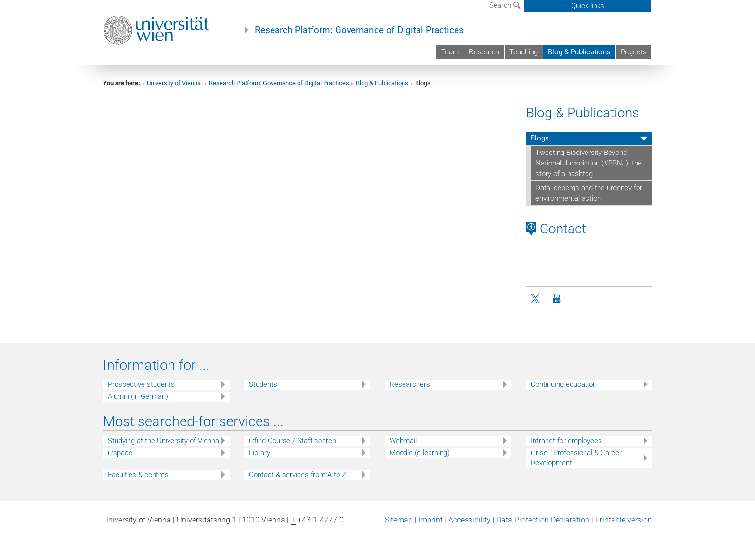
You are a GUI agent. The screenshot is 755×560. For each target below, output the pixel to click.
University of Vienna (175, 83)
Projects (634, 52)
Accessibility (469, 520)
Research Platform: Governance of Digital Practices (359, 30)
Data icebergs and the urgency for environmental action (589, 193)
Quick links (588, 6)
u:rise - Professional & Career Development (576, 458)
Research (484, 52)
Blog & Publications (579, 52)
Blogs (540, 138)
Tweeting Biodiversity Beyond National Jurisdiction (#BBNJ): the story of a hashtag (589, 163)
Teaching (524, 52)
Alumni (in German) (138, 396)
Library (260, 453)
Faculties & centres (138, 475)
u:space (120, 453)
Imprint (430, 520)
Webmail (403, 441)
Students (263, 384)
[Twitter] (536, 299)
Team (450, 52)
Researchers (410, 384)
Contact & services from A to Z (298, 475)
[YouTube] (557, 299)
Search (505, 5)
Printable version (624, 520)
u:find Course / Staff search (293, 441)
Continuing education (564, 384)
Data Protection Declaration (543, 520)
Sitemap (399, 520)
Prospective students (141, 384)
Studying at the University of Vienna (163, 441)
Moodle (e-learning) (420, 453)
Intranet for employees (566, 441)
